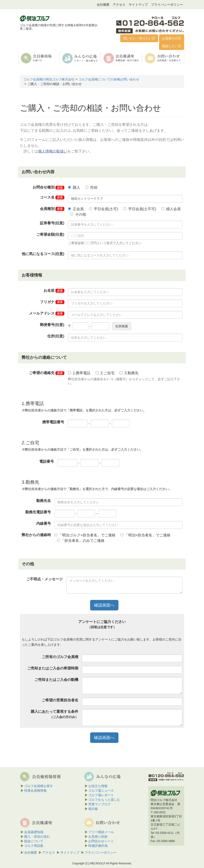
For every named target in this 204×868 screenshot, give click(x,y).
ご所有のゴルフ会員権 (60, 657)
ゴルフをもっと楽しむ (104, 800)
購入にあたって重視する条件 (55, 714)
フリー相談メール (101, 832)
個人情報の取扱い (53, 151)
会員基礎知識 (34, 832)
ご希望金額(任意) (50, 234)
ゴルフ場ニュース (101, 790)
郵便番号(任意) (52, 325)
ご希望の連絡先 (47, 373)
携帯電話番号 (53, 422)
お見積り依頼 (98, 837)
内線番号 (44, 523)
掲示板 (93, 809)
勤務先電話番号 (38, 512)
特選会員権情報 (35, 790)
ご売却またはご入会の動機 (56, 680)
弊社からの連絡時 (36, 535)
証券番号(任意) (52, 223)
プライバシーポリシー (167, 5)
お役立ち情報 (98, 786)
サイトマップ (138, 5)
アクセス (119, 5)
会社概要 (103, 5)
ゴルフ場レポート (101, 795)
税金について (34, 841)
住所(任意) (56, 336)
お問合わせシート (101, 841)
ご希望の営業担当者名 (60, 700)
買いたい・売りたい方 (139, 38)
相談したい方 (172, 46)
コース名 (52, 197)
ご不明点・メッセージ (44, 579)
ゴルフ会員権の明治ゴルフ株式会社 (49, 79)
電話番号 (47, 461)
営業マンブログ (99, 804)
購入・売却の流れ (37, 837)
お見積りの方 (172, 38)
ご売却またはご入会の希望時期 (53, 668)
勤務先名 (44, 501)
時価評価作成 (98, 846)
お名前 (54, 291)
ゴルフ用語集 (34, 846)
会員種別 (52, 209)
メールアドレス (47, 313)
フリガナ (52, 302)
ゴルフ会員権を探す (39, 786)
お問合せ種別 (48, 187)
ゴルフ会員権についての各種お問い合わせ (109, 79)
